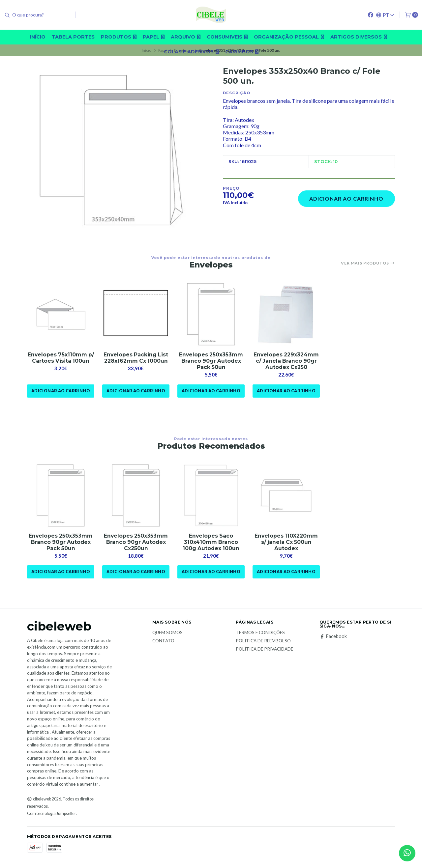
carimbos (242, 52)
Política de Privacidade (264, 650)
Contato (163, 642)
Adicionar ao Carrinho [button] (60, 391)
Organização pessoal (289, 37)
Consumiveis (227, 37)
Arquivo (186, 37)
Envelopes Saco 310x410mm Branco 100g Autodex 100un (211, 543)
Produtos (119, 37)
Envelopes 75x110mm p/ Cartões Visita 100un (61, 358)
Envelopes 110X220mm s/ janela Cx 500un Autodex (286, 543)
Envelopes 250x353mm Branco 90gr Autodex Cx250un (136, 543)
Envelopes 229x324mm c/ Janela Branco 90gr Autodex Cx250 (286, 361)
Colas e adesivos (191, 52)
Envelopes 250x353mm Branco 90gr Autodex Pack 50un (211, 361)
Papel (154, 37)
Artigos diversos (359, 37)
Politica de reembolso (263, 642)
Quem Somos (167, 634)
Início (38, 37)
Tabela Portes (73, 37)
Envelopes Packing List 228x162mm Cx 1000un (136, 358)
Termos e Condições (260, 634)
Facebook (333, 638)
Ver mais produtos (368, 263)
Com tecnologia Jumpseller (51, 814)
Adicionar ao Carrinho (346, 198)
